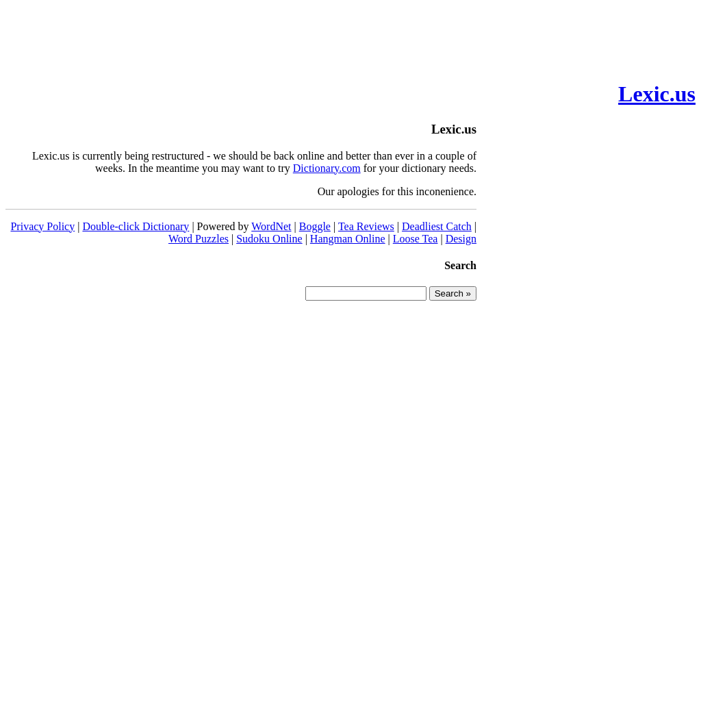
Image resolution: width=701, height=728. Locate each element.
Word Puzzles (199, 239)
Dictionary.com (327, 168)
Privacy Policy (42, 226)
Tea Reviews (366, 226)
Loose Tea (416, 239)
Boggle (315, 226)
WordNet (271, 226)
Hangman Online (348, 239)
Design (461, 239)
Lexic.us (657, 94)
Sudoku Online (269, 239)
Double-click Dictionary (136, 226)
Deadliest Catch (437, 226)
